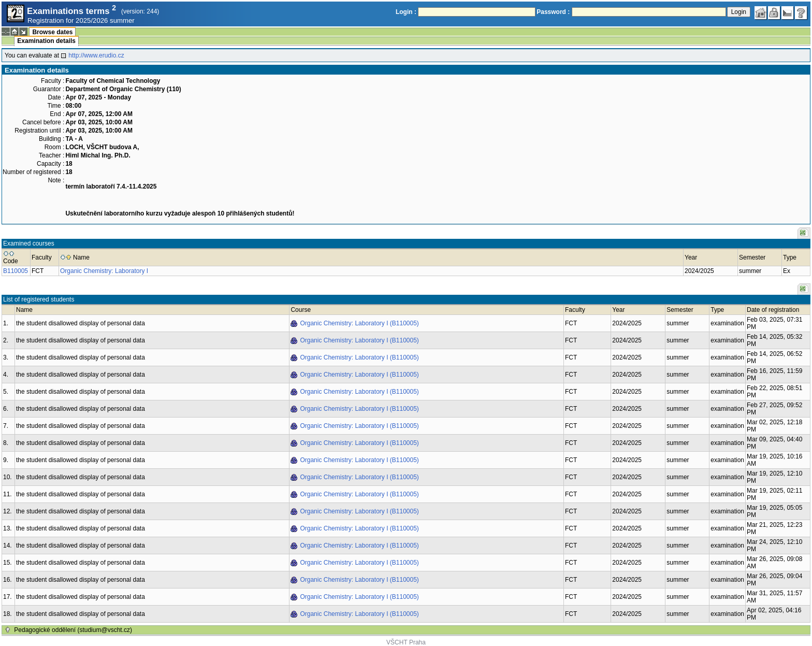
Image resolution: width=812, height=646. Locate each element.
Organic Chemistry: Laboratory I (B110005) (359, 323)
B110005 (16, 271)
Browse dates (52, 32)
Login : (406, 12)
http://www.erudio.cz (96, 55)
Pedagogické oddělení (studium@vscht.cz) (73, 630)
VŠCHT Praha (406, 642)
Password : (553, 12)
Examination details (46, 41)
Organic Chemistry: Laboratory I (104, 271)
